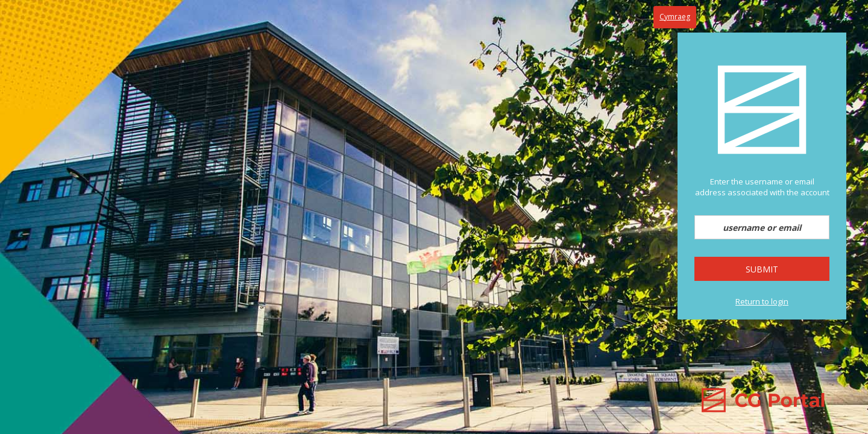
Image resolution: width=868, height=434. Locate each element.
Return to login (762, 301)
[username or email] (762, 227)
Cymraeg (675, 17)
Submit (762, 269)
